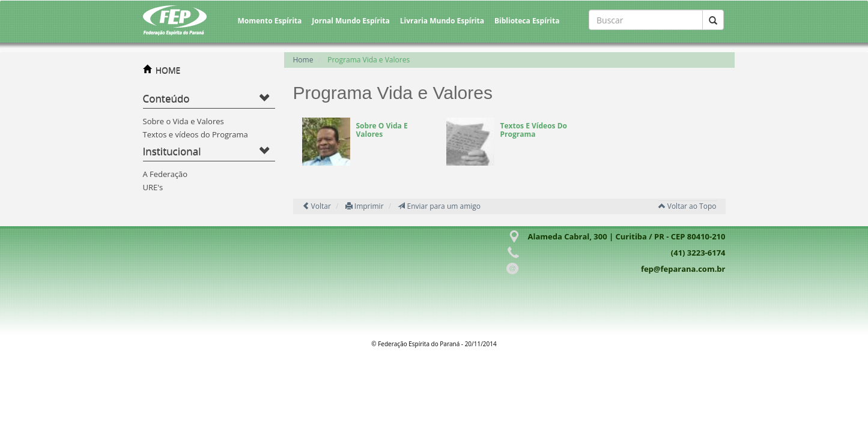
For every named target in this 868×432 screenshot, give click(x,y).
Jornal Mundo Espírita (351, 21)
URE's (153, 187)
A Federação (165, 174)
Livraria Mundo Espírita (442, 21)
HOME (168, 70)
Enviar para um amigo (439, 206)
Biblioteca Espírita (527, 21)
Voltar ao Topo (687, 206)
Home (303, 60)
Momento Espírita (270, 21)
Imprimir (365, 206)
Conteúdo (166, 98)
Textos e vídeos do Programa (196, 134)
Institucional (172, 151)
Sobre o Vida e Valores (184, 121)
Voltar (317, 206)
